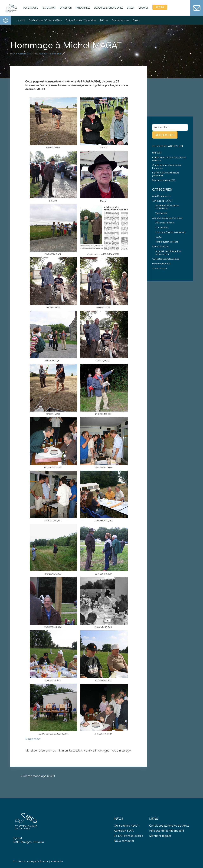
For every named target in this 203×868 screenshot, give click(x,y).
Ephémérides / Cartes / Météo (45, 20)
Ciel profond (162, 228)
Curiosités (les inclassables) (166, 259)
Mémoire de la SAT (161, 264)
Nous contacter (124, 841)
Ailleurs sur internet (165, 223)
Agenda (160, 7)
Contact (197, 8)
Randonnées (83, 8)
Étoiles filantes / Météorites (81, 20)
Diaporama (33, 739)
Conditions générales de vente (169, 826)
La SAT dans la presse (128, 836)
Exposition (66, 8)
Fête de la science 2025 (164, 180)
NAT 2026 (157, 153)
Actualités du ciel (161, 247)
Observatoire (31, 8)
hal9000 (43, 54)
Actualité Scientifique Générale (167, 218)
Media (159, 237)
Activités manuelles (162, 196)
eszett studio (57, 861)
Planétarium (49, 8)
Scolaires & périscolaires (109, 8)
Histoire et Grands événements (170, 232)
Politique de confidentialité (167, 831)
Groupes (144, 8)
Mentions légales (160, 836)
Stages (131, 8)
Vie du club (56, 54)
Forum (136, 20)
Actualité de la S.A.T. (162, 201)
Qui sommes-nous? (126, 826)
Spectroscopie (159, 269)
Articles (104, 20)
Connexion (6, 20)
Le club (21, 20)
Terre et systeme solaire (167, 242)
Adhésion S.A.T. (124, 831)
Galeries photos (120, 20)
